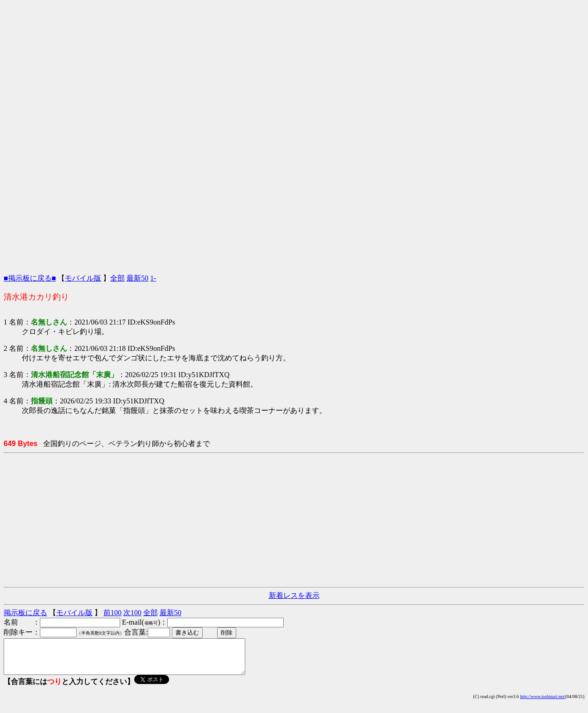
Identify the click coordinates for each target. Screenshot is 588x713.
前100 (112, 613)
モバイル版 (83, 278)
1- (153, 278)
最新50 (137, 278)
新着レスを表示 (294, 595)
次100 (132, 613)
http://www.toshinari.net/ (543, 703)
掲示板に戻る (25, 613)
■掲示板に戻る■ (30, 278)
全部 (117, 278)
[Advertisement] (294, 67)
